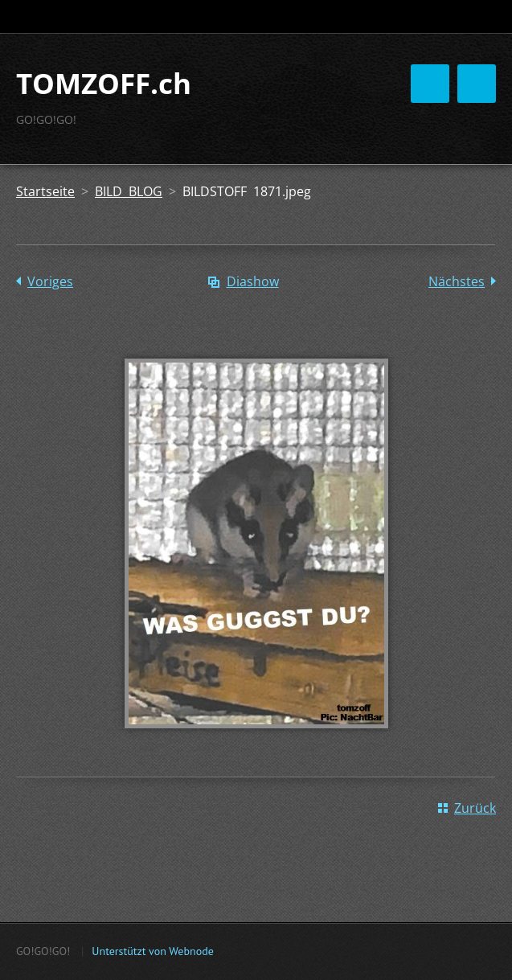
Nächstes (457, 281)
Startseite (45, 191)
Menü (477, 84)
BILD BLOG (129, 191)
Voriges (50, 281)
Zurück (475, 808)
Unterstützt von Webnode (152, 951)
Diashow (253, 281)
